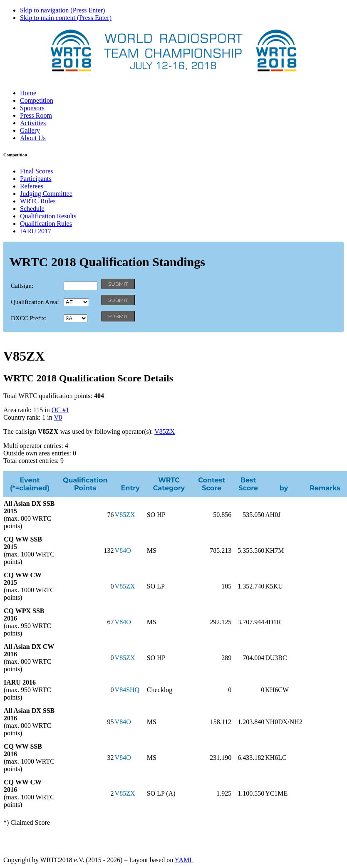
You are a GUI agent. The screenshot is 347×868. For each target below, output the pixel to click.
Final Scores (37, 171)
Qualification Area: (35, 302)
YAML (184, 860)
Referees (32, 186)
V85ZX (165, 432)
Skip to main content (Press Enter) (66, 18)
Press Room (36, 115)
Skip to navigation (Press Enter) (62, 10)
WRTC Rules (38, 201)
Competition (37, 100)
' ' (76, 302)
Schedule (32, 209)
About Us (33, 138)
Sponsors (32, 108)
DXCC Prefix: (29, 318)
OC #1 (60, 410)
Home (28, 93)
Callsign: (22, 286)
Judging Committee (46, 194)
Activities (33, 123)
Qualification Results (48, 216)
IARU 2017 (36, 231)
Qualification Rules (46, 224)
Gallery (30, 130)
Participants (36, 179)
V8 (58, 417)
